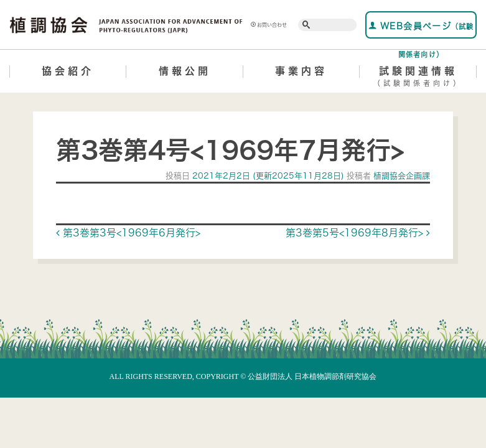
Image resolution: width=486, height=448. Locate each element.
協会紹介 (68, 71)
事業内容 (301, 71)
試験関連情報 (418, 78)
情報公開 (185, 71)
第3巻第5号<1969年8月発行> (358, 233)
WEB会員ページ (421, 30)
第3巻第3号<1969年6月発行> (128, 233)
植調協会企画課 (400, 176)
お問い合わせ (269, 25)
